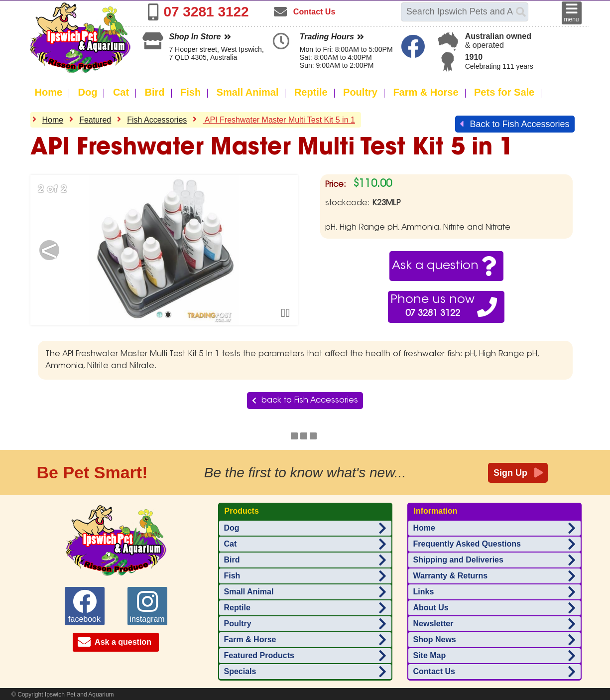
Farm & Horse (426, 92)
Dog (88, 92)
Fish (190, 92)
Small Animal (248, 92)
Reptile (311, 92)
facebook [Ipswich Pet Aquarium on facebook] (84, 606)
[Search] (521, 12)
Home (49, 92)
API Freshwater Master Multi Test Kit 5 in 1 (279, 120)
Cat (121, 92)
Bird (155, 92)
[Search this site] (459, 11)
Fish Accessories (157, 120)
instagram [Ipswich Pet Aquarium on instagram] (147, 606)
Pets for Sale (504, 92)
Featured (95, 120)
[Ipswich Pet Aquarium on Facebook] (414, 53)
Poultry (360, 92)
